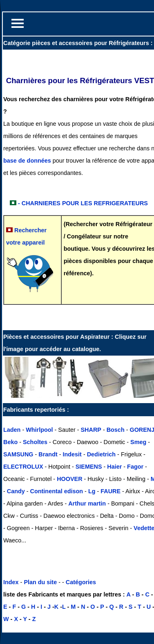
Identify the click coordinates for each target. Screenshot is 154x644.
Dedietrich (101, 454)
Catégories (81, 582)
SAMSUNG (18, 454)
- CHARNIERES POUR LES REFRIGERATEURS (83, 203)
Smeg (138, 442)
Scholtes (35, 442)
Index (11, 582)
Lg (92, 491)
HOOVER (69, 479)
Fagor (135, 467)
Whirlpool (39, 430)
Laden (12, 430)
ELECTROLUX (23, 467)
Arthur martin (87, 503)
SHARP (91, 430)
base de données (27, 161)
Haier (114, 467)
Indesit (72, 454)
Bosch (116, 430)
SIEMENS (89, 467)
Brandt (48, 454)
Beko (10, 442)
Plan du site (40, 582)
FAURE (110, 491)
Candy (16, 491)
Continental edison (57, 491)
